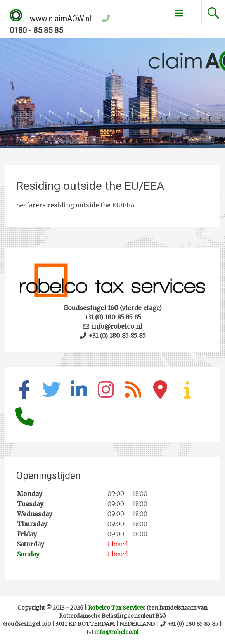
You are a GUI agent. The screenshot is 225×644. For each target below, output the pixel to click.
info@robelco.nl (116, 632)
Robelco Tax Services (117, 608)
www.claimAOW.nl (50, 19)
